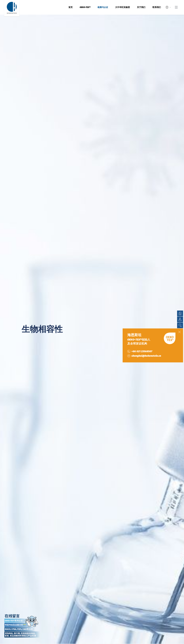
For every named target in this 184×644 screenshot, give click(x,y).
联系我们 (157, 7)
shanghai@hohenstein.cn (146, 356)
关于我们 (141, 7)
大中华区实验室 (123, 7)
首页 (71, 7)
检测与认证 (103, 7)
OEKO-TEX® (85, 7)
